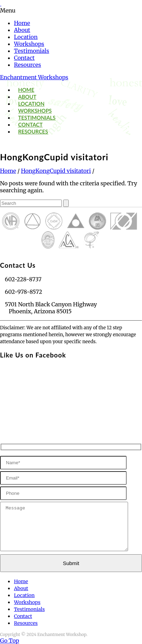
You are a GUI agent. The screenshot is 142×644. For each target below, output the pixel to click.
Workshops (29, 44)
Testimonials (32, 51)
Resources (28, 65)
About (22, 30)
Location (26, 37)
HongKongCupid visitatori (56, 171)
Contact (24, 58)
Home (22, 23)
